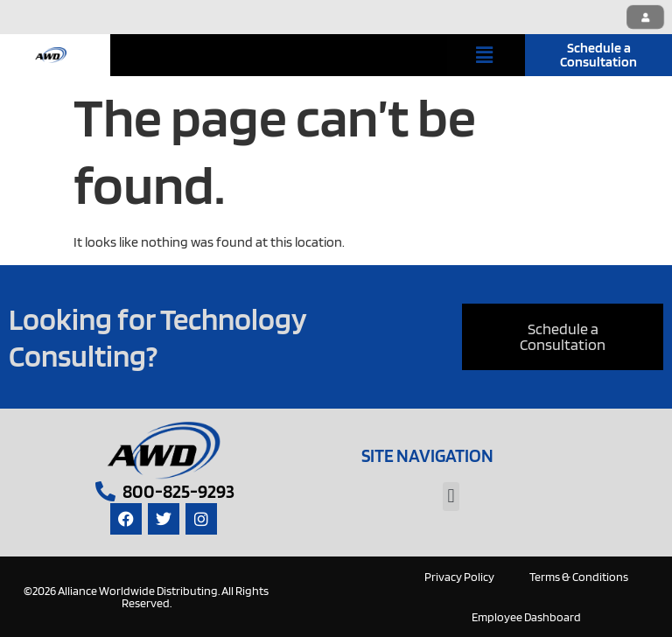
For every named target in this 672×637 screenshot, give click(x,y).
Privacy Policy (459, 577)
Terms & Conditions (579, 577)
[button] (485, 55)
